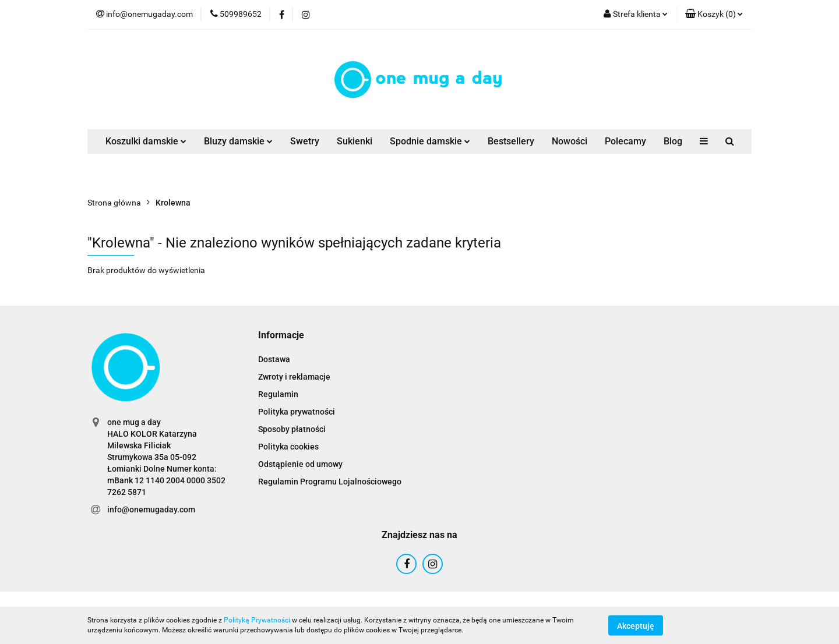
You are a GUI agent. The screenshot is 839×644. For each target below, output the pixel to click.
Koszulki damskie (146, 141)
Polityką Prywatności (257, 620)
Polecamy (625, 141)
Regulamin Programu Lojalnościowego (330, 482)
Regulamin (278, 394)
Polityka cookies (288, 447)
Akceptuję (636, 625)
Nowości (570, 141)
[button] (714, 15)
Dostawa (274, 359)
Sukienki (355, 141)
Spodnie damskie (430, 141)
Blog (673, 141)
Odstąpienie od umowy (300, 464)
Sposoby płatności (292, 429)
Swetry (305, 141)
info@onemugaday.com (151, 509)
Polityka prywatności (297, 412)
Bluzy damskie (238, 141)
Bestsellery (511, 141)
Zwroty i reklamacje (294, 377)
